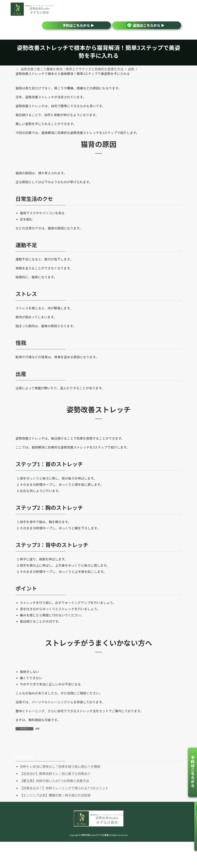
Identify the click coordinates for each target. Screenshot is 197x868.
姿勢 (37, 729)
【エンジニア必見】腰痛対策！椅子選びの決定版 (55, 795)
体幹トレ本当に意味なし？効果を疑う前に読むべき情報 (60, 766)
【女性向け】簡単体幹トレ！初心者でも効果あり (55, 774)
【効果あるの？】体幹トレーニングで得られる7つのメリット (64, 788)
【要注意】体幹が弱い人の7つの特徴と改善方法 (54, 781)
